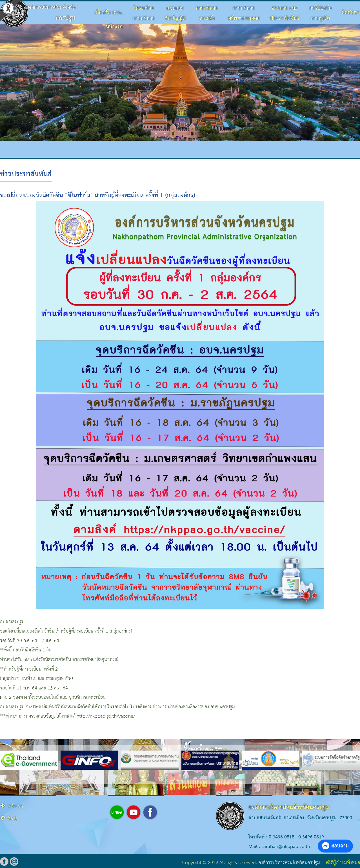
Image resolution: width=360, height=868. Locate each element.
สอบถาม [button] (335, 846)
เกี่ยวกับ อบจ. (109, 13)
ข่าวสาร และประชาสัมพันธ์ (285, 13)
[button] (173, 775)
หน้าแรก (114, 27)
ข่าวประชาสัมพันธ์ (26, 174)
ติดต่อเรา (351, 13)
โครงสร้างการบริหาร (144, 13)
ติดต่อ (13, 819)
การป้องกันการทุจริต (320, 13)
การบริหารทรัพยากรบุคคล (244, 13)
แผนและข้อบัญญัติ (175, 13)
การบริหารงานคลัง (207, 13)
